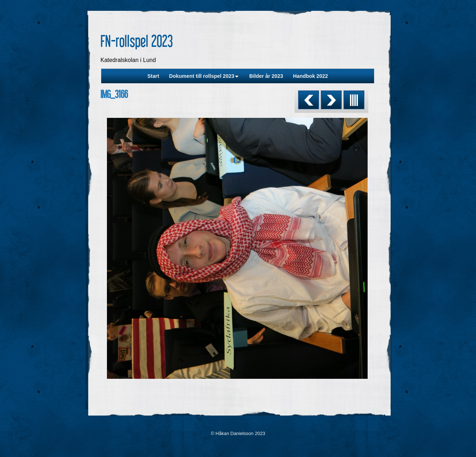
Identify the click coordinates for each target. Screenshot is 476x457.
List (354, 100)
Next (331, 100)
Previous (309, 100)
